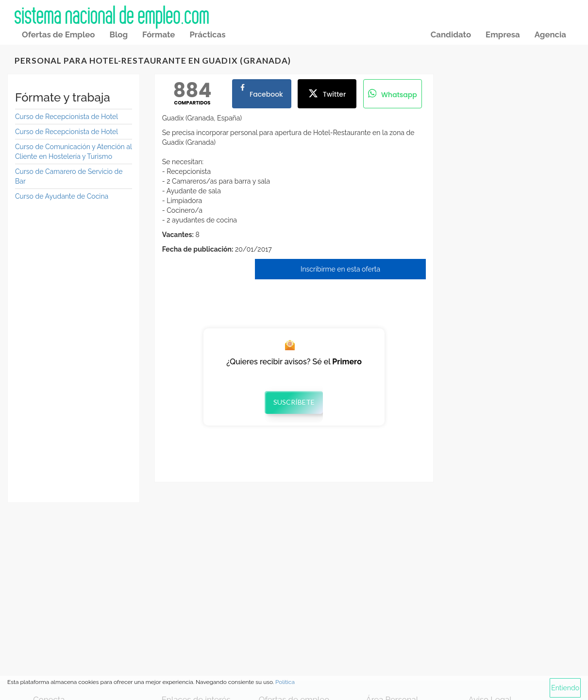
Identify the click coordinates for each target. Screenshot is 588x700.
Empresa (503, 34)
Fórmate (159, 34)
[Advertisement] (74, 349)
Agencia (550, 34)
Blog (118, 34)
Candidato (451, 34)
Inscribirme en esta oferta (340, 269)
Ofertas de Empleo (58, 34)
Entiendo (565, 688)
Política (285, 682)
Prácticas (207, 34)
